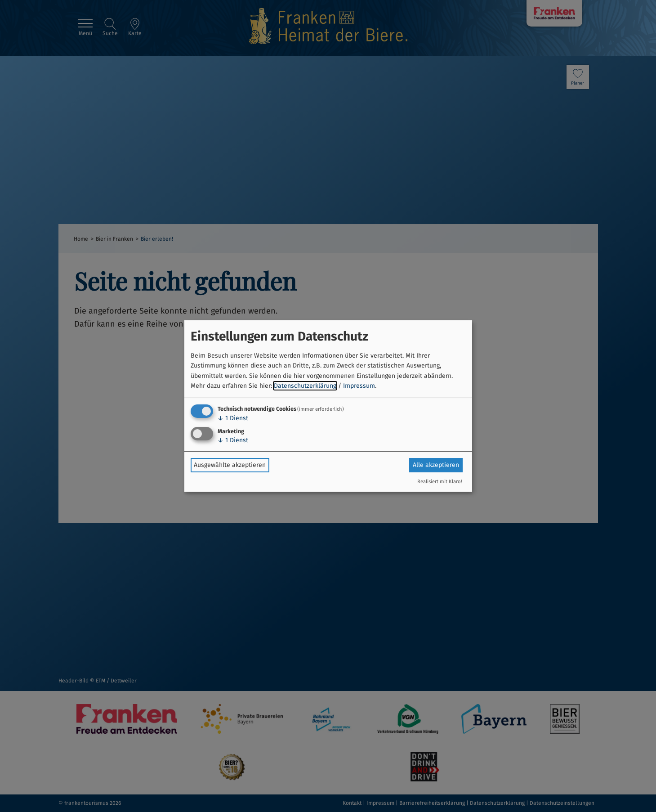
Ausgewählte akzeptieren (230, 465)
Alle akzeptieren (436, 465)
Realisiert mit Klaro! (440, 482)
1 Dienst (233, 418)
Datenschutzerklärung (305, 386)
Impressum (359, 386)
